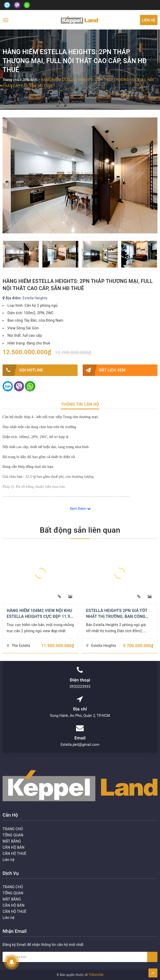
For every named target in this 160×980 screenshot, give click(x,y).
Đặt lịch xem (104, 370)
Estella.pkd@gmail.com (80, 745)
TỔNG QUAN (13, 835)
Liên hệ (149, 20)
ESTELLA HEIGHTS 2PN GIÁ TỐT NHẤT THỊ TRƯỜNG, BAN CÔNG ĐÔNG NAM (117, 616)
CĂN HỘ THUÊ (15, 854)
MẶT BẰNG (12, 841)
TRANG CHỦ (13, 829)
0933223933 (80, 687)
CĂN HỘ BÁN (13, 847)
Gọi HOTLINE (23, 370)
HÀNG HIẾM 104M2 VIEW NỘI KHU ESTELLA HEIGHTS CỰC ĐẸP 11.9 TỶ (39, 616)
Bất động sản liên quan (80, 530)
